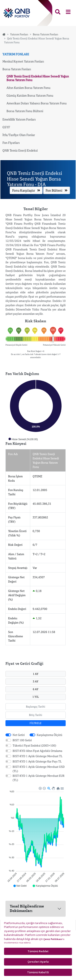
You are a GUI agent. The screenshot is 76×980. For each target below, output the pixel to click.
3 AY (36, 681)
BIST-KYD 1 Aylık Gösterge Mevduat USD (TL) (39, 769)
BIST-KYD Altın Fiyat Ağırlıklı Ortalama (37, 751)
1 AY (36, 674)
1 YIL (36, 697)
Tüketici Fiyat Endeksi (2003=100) (34, 745)
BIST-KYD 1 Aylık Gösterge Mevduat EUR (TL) (39, 778)
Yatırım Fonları (19, 34)
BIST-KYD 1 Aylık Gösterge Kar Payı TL (37, 761)
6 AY (36, 689)
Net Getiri (19, 735)
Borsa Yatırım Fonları (45, 34)
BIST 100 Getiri (22, 740)
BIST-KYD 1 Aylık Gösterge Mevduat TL (37, 756)
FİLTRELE (36, 723)
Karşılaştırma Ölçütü (49, 735)
